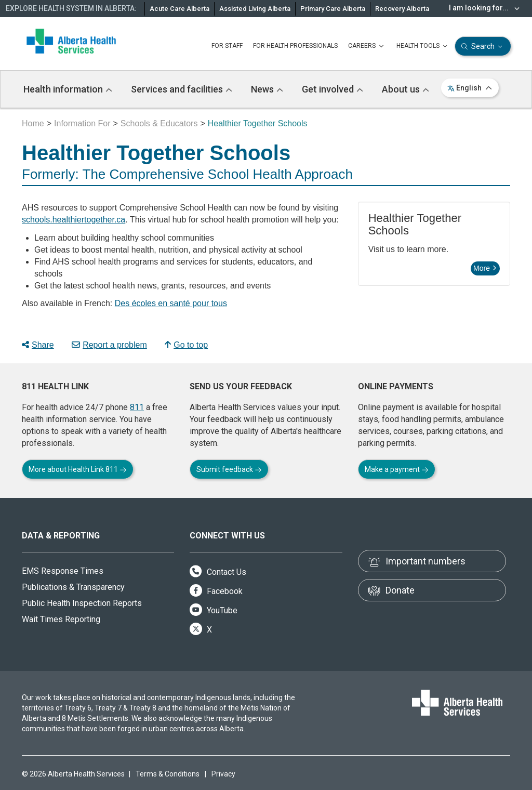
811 (137, 407)
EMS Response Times (63, 571)
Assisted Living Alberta (255, 9)
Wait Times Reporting (61, 619)
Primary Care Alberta (333, 9)
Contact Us (218, 572)
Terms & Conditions (168, 774)
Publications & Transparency (73, 587)
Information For (82, 123)
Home (33, 123)
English (470, 88)
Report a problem (109, 345)
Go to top (186, 345)
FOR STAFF (227, 46)
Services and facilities (182, 89)
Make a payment (397, 469)
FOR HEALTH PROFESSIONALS (295, 46)
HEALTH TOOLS (423, 46)
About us (405, 89)
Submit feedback (229, 469)
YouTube (214, 610)
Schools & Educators (159, 123)
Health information (68, 89)
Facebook (216, 591)
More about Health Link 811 (78, 469)
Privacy (223, 774)
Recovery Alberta (402, 9)
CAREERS (367, 46)
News (267, 89)
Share (38, 345)
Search (483, 47)
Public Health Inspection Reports (82, 603)
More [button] (485, 268)
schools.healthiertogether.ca (74, 220)
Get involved (332, 89)
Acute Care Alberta (179, 9)
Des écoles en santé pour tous (171, 303)
